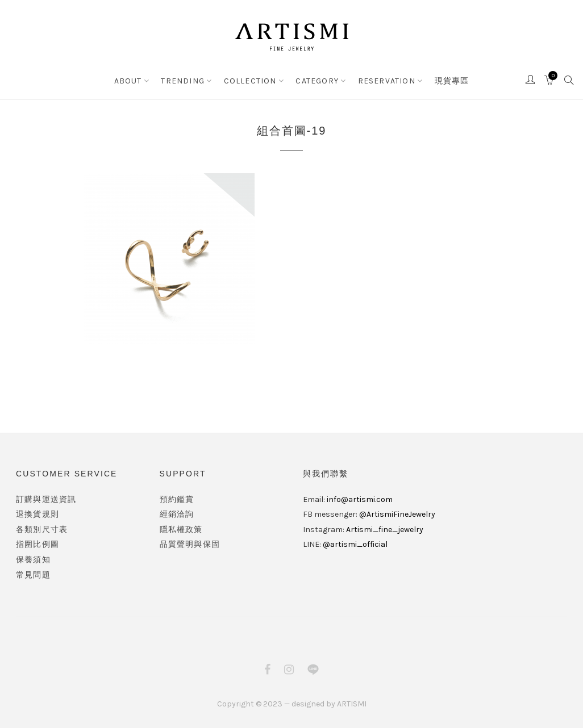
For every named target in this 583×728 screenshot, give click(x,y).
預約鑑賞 (177, 499)
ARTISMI (352, 704)
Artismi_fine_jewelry (385, 530)
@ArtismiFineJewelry (397, 514)
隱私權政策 (181, 530)
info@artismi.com (360, 499)
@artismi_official (355, 544)
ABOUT (128, 81)
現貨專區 (452, 81)
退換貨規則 (38, 514)
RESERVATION (387, 81)
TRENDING (183, 81)
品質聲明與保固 (190, 544)
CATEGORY (317, 81)
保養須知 (33, 560)
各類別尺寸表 (42, 530)
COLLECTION (250, 81)
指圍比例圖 (38, 544)
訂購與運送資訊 (46, 499)
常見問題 (33, 575)
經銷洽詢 (177, 514)
